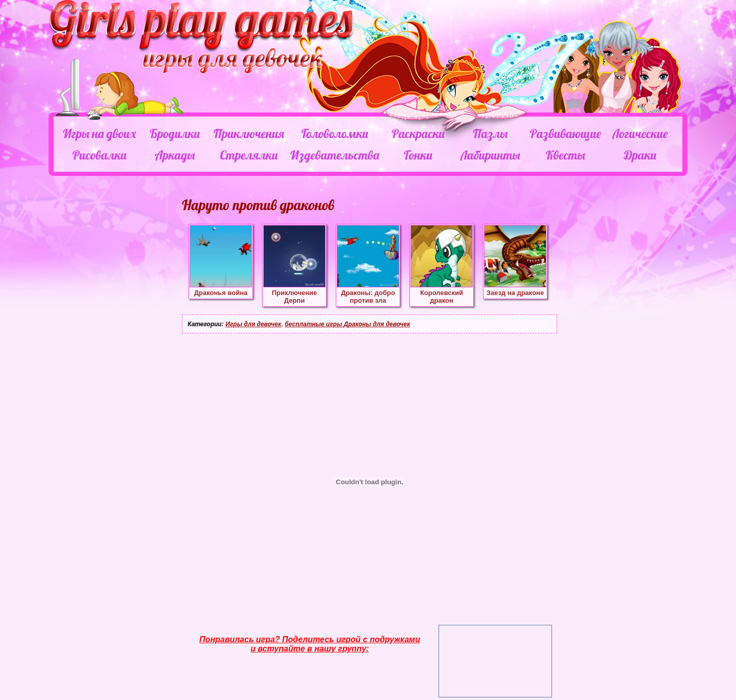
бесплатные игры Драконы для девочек (347, 324)
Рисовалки (99, 155)
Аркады (175, 155)
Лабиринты (490, 155)
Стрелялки (249, 155)
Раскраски (418, 133)
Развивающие (565, 133)
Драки (640, 155)
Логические (640, 133)
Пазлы (490, 133)
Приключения (249, 133)
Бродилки (175, 133)
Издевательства (335, 155)
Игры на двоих (99, 133)
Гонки (418, 155)
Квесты (566, 155)
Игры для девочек (253, 324)
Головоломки (335, 133)
